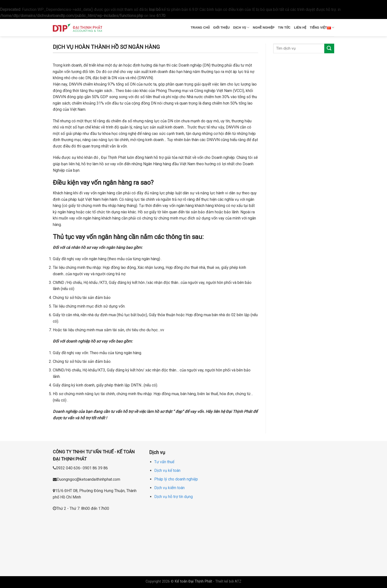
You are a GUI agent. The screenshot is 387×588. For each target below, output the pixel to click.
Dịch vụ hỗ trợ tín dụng (174, 497)
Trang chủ (200, 28)
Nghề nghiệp (264, 28)
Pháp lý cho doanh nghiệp (176, 479)
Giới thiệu (222, 28)
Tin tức (284, 28)
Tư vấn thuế (164, 462)
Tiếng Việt (322, 28)
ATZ (238, 581)
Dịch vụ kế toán (167, 470)
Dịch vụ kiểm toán (169, 488)
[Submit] (329, 48)
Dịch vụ (241, 28)
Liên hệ (300, 28)
